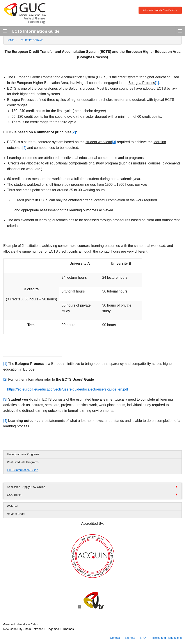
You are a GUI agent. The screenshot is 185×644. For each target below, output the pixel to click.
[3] (5, 399)
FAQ (143, 638)
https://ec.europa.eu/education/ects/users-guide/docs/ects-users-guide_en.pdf (68, 389)
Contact (115, 638)
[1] (157, 83)
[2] (5, 379)
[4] (5, 421)
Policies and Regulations (166, 638)
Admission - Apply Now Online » (160, 10)
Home (10, 40)
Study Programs (32, 40)
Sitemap (130, 638)
